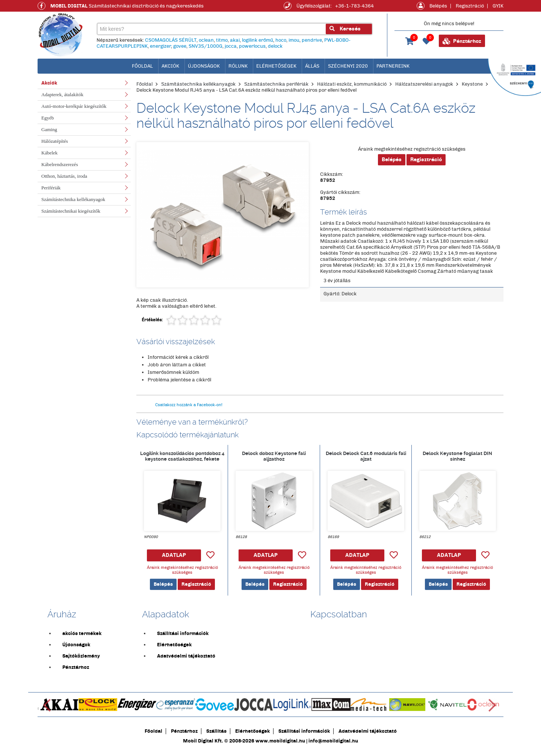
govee (179, 47)
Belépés (438, 6)
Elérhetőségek (276, 66)
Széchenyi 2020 (348, 66)
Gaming (49, 129)
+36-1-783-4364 (354, 6)
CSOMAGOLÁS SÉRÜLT (170, 41)
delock (275, 47)
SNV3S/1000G (205, 47)
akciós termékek (82, 638)
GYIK (498, 6)
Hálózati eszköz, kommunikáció (352, 84)
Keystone (472, 84)
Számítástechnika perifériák (276, 84)
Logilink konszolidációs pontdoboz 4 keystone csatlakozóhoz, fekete (182, 461)
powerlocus (252, 47)
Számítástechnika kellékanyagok (73, 199)
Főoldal (144, 84)
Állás (312, 66)
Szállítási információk (183, 638)
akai (234, 41)
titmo (221, 41)
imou (294, 41)
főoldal (142, 66)
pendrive (311, 41)
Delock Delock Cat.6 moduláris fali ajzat (366, 461)
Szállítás (216, 736)
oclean (206, 41)
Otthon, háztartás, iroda (64, 176)
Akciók (170, 66)
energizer (160, 47)
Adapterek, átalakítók (62, 94)
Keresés (345, 29)
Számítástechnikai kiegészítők (71, 211)
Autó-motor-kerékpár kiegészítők (74, 106)
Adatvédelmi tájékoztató (186, 661)
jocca (230, 47)
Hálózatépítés (55, 141)
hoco (280, 41)
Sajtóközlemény (81, 661)
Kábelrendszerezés (60, 164)
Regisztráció (470, 6)
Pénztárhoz (462, 41)
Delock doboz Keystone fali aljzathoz (274, 461)
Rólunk (238, 66)
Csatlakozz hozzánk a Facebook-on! (189, 410)
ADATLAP (174, 560)
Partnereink (393, 66)
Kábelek (49, 153)
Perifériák (51, 188)
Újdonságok (204, 66)
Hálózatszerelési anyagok (424, 84)
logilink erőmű (257, 41)
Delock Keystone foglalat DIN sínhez (457, 461)
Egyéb (48, 118)
